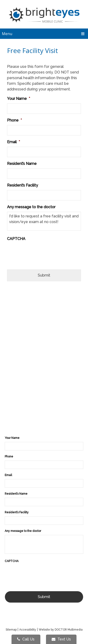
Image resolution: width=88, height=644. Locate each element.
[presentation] (43, 253)
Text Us (61, 639)
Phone (14, 120)
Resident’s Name (22, 164)
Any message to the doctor (31, 207)
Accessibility (28, 630)
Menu (7, 34)
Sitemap (11, 630)
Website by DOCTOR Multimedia (61, 630)
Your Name (19, 99)
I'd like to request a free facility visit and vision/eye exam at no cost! (44, 221)
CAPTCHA (16, 239)
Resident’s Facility (23, 185)
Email (13, 142)
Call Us (26, 639)
